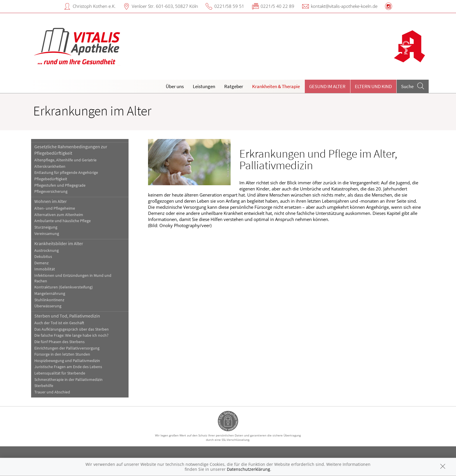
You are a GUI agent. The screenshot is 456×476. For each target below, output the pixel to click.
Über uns (175, 86)
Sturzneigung (46, 227)
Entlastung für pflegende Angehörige (66, 173)
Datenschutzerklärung (249, 469)
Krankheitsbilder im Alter (59, 243)
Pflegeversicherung (51, 191)
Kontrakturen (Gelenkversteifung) (64, 287)
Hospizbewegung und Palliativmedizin (67, 361)
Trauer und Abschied (52, 392)
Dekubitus (43, 257)
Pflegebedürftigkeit (51, 179)
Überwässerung (48, 306)
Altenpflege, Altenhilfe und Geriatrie (65, 160)
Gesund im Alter (327, 86)
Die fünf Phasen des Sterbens (59, 342)
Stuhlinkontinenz (49, 300)
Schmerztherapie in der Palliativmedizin (68, 380)
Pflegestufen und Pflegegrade (60, 185)
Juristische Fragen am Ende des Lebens (68, 367)
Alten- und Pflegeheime (55, 208)
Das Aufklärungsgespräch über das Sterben (72, 329)
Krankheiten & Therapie (276, 86)
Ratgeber (234, 86)
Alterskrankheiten (50, 166)
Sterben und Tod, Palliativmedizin (67, 316)
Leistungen (204, 86)
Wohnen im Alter (51, 201)
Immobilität (45, 269)
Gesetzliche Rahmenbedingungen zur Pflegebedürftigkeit (71, 150)
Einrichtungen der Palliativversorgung (67, 348)
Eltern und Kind (373, 86)
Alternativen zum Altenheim (59, 215)
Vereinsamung (47, 234)
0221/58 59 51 (229, 6)
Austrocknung (47, 251)
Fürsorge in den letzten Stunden (62, 354)
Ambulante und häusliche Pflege (63, 221)
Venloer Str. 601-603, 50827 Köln (165, 6)
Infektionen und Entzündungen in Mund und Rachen (73, 278)
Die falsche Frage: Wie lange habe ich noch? (71, 335)
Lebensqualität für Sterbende (60, 373)
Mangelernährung (50, 294)
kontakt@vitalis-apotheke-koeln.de (344, 6)
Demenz (41, 263)
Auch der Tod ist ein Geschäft (59, 323)
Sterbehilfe (44, 386)
